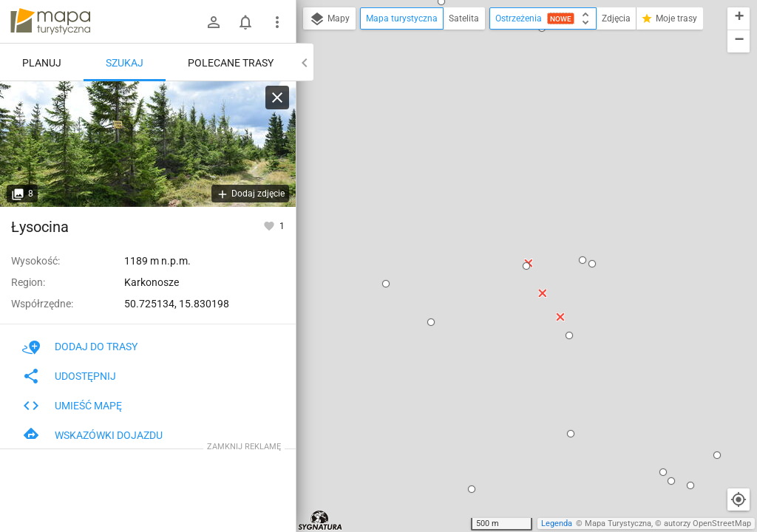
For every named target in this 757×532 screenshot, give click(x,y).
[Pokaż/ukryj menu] (277, 22)
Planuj (42, 63)
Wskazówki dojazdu (92, 435)
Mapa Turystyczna (618, 524)
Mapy (329, 19)
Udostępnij (69, 376)
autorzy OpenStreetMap (707, 524)
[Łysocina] (148, 144)
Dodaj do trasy (80, 347)
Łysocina (40, 227)
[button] (386, 284)
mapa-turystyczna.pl (50, 21)
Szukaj (125, 63)
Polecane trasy (231, 63)
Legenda (557, 524)
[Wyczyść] (277, 98)
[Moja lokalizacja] (739, 499)
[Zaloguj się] (214, 22)
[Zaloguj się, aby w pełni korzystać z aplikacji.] (270, 225)
